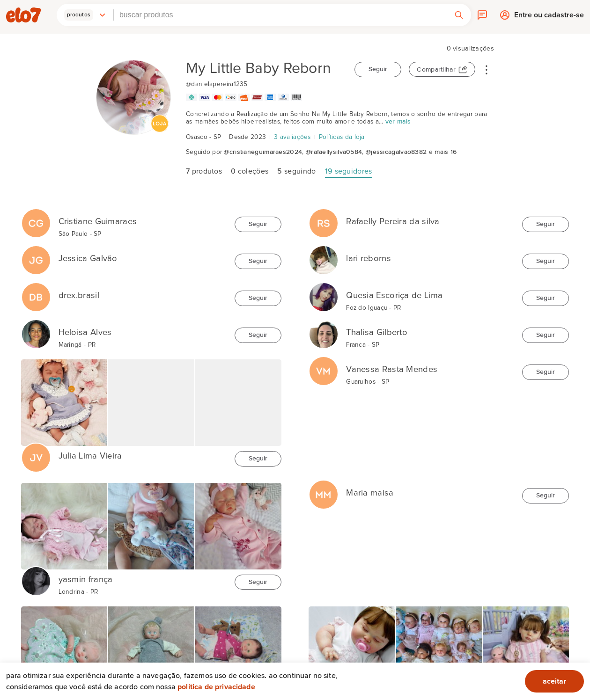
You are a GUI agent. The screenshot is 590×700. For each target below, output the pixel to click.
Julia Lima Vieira (90, 456)
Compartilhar (436, 70)
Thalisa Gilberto (377, 332)
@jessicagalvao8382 (396, 152)
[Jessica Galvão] (36, 255)
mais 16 (446, 152)
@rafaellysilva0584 (334, 152)
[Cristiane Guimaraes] (36, 219)
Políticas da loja (342, 137)
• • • (487, 69)
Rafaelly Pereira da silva (393, 222)
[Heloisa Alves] (36, 329)
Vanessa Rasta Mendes (392, 369)
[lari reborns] (324, 255)
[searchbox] (280, 15)
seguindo (296, 171)
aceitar (554, 681)
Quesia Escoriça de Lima (394, 295)
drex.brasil (79, 295)
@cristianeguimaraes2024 (263, 152)
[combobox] (280, 15)
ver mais (398, 122)
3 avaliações (292, 137)
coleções (250, 171)
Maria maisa (370, 493)
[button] (85, 15)
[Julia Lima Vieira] (36, 453)
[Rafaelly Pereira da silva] (324, 219)
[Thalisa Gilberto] (324, 329)
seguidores (349, 171)
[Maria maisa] (324, 490)
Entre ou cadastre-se (549, 17)
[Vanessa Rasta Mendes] (324, 366)
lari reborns (369, 259)
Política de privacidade (216, 687)
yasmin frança (86, 580)
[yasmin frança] (36, 576)
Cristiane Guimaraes (98, 222)
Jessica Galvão (88, 259)
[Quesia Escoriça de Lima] (324, 292)
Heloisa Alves (85, 332)
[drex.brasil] (36, 292)
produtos (204, 171)
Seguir (378, 69)
